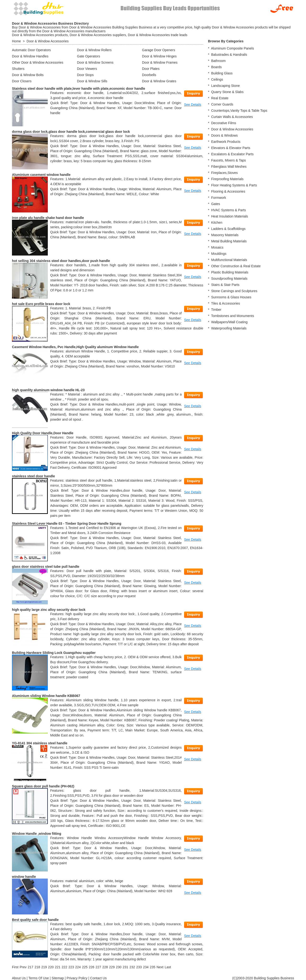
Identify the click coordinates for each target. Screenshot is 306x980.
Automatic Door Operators (31, 50)
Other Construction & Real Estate (236, 266)
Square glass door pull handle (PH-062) (43, 786)
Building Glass (222, 73)
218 (37, 967)
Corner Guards (222, 104)
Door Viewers (87, 69)
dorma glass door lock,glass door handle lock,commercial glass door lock (71, 132)
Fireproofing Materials (227, 179)
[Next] (160, 967)
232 (132, 967)
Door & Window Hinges (159, 56)
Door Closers (22, 81)
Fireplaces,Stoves (224, 173)
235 (152, 967)
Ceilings (217, 79)
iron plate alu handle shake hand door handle (48, 218)
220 (51, 967)
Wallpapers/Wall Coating (229, 322)
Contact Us (98, 978)
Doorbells (149, 75)
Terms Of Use (39, 978)
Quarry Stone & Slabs (227, 92)
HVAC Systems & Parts (228, 210)
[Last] (168, 967)
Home (16, 41)
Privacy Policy (77, 978)
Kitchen (217, 223)
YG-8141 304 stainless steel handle (40, 743)
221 (57, 967)
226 (91, 967)
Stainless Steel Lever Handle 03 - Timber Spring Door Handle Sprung (67, 523)
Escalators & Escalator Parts (232, 154)
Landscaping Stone (225, 86)
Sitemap (58, 978)
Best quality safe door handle (35, 920)
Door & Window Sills (92, 81)
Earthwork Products (226, 142)
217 (30, 967)
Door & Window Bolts (28, 75)
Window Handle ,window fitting (37, 834)
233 (139, 967)
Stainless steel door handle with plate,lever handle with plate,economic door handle (79, 89)
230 (119, 967)
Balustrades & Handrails (229, 55)
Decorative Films (224, 123)
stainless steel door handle (33, 476)
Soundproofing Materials (229, 278)
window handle (24, 877)
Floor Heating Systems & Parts (234, 185)
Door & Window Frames (160, 62)
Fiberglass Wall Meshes (229, 167)
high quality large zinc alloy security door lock (49, 610)
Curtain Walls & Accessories (232, 117)
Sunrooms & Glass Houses (231, 297)
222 (64, 967)
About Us (19, 978)
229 (112, 967)
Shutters (18, 69)
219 (44, 967)
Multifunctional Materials (229, 260)
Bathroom (218, 61)
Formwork (219, 198)
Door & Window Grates (159, 81)
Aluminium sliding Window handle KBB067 (46, 696)
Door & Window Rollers (94, 50)
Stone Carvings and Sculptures (234, 291)
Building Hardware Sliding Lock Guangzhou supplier (54, 653)
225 (85, 967)
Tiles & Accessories (226, 303)
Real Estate (220, 98)
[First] (15, 967)
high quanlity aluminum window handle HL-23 (48, 390)
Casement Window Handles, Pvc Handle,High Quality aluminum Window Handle (75, 347)
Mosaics (217, 247)
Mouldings (219, 254)
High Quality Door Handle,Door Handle (43, 433)
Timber (216, 310)
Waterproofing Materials (229, 328)
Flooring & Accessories (228, 191)
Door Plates (151, 69)
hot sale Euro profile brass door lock (41, 304)
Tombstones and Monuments (233, 316)
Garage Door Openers (159, 50)
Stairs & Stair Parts (225, 285)
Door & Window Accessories (48, 41)
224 (78, 967)
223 (71, 967)
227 (98, 967)
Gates (216, 204)
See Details (193, 105)
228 (105, 967)
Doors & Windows (224, 135)
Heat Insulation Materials (229, 216)
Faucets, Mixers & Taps (228, 160)
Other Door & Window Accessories (38, 62)
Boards (216, 67)
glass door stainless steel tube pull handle (46, 567)
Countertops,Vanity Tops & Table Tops (239, 111)
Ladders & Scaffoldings (228, 229)
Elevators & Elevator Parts (231, 148)
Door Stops (85, 75)
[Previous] (23, 967)
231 (125, 967)
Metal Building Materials (229, 241)
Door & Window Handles (30, 56)
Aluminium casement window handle (41, 175)
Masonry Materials (225, 235)
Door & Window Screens (95, 62)
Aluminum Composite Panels (232, 48)
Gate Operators (89, 56)
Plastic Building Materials (230, 272)
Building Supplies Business (274, 978)
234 (146, 967)
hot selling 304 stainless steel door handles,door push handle (61, 261)
